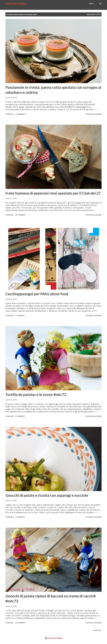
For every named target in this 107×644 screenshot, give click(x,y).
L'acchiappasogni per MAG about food (37, 294)
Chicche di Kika (16, 4)
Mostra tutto (94, 14)
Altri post (97, 630)
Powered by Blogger (53, 638)
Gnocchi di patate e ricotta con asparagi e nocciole (47, 495)
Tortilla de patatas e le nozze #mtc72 (36, 394)
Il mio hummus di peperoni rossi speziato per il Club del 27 (53, 193)
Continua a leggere (93, 114)
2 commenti (20, 316)
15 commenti (20, 623)
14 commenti (20, 215)
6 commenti (20, 416)
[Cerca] (91, 4)
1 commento (20, 114)
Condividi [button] (9, 114)
